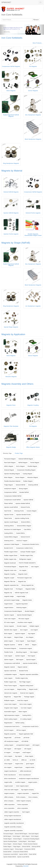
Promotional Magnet (10, 567)
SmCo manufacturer (25, 775)
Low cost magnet (9, 689)
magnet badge (21, 596)
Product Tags (19, 453)
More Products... (38, 43)
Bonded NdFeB (24, 492)
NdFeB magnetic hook (22, 593)
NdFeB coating (20, 723)
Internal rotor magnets (11, 693)
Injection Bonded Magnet (24, 615)
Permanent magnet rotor (25, 578)
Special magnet (31, 660)
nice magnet (8, 767)
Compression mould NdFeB (12, 500)
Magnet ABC (8, 738)
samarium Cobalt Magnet (12, 544)
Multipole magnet (9, 700)
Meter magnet (23, 712)
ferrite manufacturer (10, 775)
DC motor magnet (9, 622)
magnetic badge (9, 596)
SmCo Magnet (20, 466)
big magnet (18, 756)
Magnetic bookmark (10, 563)
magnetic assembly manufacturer (14, 823)
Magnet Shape (19, 637)
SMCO (27, 645)
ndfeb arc (24, 760)
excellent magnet (20, 782)
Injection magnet (9, 615)
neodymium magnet (10, 489)
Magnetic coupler (9, 578)
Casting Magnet (27, 474)
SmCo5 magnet (9, 730)
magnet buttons (9, 608)
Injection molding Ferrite (22, 518)
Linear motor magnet (10, 704)
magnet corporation (23, 793)
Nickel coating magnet (11, 719)
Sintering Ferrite (19, 511)
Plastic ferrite (8, 518)
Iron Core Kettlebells (12, 38)
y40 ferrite (26, 738)
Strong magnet (23, 489)
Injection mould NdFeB (11, 507)
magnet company (9, 793)
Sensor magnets (9, 626)
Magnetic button (27, 600)
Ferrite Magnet (35, 463)
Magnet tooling (22, 689)
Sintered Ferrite (25, 507)
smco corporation (9, 808)
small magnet (26, 752)
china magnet (8, 764)
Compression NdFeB (10, 492)
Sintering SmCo (9, 541)
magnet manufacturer (11, 771)
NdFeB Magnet (23, 463)
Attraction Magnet (33, 477)
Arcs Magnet (30, 637)
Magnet (34, 645)
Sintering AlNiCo (9, 526)
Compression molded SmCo (24, 548)
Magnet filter (18, 697)
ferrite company (21, 797)
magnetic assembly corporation (13, 831)
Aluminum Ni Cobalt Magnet (12, 529)
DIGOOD (26, 866)
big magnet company (28, 790)
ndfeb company (9, 797)
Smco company (33, 797)
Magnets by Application (13, 334)
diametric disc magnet (11, 630)
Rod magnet (31, 656)
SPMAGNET (6, 2)
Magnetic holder (30, 589)
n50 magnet (8, 749)
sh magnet (16, 752)
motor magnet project (22, 786)
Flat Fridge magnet (25, 682)
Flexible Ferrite (9, 652)
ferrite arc (15, 760)
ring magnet (31, 634)
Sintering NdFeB (33, 485)
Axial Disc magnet (23, 700)
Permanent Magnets (10, 648)
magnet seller (8, 782)
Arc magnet (23, 570)
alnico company (9, 801)
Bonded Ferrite (24, 671)
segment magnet (20, 634)
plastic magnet (8, 641)
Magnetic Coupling (10, 574)
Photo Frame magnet (10, 686)
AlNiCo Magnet (9, 466)
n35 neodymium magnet (11, 741)
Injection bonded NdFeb (30, 663)
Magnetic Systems (10, 645)
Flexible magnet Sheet (11, 552)
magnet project (9, 786)
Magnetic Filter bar (10, 581)
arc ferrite (33, 760)
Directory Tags (7, 453)
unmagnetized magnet (23, 745)
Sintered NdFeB (20, 485)
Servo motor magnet (26, 704)
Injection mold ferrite (10, 671)
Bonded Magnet (30, 611)
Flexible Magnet (32, 466)
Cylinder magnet (20, 656)
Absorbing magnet (21, 652)
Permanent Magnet (10, 459)
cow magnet (34, 630)
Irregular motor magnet (11, 708)
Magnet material (22, 667)
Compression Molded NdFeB (13, 496)
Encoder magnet (22, 626)
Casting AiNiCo (27, 715)
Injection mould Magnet (11, 522)
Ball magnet (20, 660)
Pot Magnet (19, 589)
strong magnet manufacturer (13, 816)
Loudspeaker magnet (10, 674)
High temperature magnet (12, 715)
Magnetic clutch (23, 574)
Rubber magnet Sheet (11, 555)
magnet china (19, 764)
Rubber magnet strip (10, 559)
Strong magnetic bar (27, 585)
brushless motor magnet (25, 622)
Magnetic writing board (26, 686)
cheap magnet (29, 756)
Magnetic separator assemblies (29, 674)
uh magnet (7, 752)
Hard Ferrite (8, 511)
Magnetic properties (10, 734)
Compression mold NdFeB (12, 663)
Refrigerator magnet (25, 559)
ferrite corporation (23, 805)
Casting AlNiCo (9, 533)
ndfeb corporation (9, 805)
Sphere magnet (9, 660)
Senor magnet (20, 641)
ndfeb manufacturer (26, 771)
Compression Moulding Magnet (26, 470)
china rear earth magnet (11, 790)
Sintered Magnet (9, 470)
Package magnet (29, 697)
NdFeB (20, 645)
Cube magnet (8, 656)
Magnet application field (26, 734)
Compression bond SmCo (12, 726)
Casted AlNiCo (20, 533)
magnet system (33, 782)
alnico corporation (23, 808)
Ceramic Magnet (32, 511)
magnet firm (35, 793)
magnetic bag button (22, 604)
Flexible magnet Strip (27, 555)
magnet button (8, 604)
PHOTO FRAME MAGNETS (27, 563)
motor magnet (8, 678)
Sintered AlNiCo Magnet (24, 526)
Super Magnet (31, 641)
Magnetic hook (9, 589)
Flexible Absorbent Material (12, 481)
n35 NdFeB (25, 741)
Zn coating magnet (26, 719)
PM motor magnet (24, 619)
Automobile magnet (10, 712)
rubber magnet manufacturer (13, 819)
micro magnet (8, 756)
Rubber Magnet (28, 481)
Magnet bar (8, 697)
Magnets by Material (12, 171)
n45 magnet (28, 749)
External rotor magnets (27, 693)
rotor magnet (35, 567)
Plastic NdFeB (8, 503)
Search (36, 20)
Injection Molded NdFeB (23, 503)
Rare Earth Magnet (10, 463)
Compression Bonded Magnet (13, 611)
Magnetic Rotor (24, 567)
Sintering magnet (21, 608)
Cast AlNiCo (27, 529)
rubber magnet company (24, 801)
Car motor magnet (26, 708)
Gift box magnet (21, 730)
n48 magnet (36, 745)
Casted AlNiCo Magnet (11, 537)
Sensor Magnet (20, 477)
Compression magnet (26, 648)
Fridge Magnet (8, 485)
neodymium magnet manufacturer (29, 779)
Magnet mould (33, 689)
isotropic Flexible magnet (28, 552)
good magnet (30, 764)
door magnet (24, 630)
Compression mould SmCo (30, 726)
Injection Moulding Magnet (12, 474)
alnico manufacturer (10, 779)
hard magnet (26, 812)
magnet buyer (18, 767)
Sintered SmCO (25, 537)
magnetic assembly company (13, 827)
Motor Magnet (8, 477)
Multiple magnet (34, 626)
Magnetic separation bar (11, 585)
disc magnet (8, 637)
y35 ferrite (18, 738)
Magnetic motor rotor (10, 570)
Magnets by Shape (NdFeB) (16, 243)
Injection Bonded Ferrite (23, 515)
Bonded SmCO (9, 548)
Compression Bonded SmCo (31, 544)
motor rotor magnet (10, 619)
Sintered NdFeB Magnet (26, 459)
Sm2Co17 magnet (22, 541)
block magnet (8, 634)
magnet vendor (30, 767)
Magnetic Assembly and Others (17, 384)
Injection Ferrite (9, 515)
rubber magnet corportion (12, 812)
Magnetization (8, 723)
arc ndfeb (7, 760)
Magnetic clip (8, 593)
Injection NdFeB (28, 500)
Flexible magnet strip (21, 678)
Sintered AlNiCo (26, 522)
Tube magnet (34, 652)
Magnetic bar (22, 581)
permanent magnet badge (12, 600)
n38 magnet (18, 749)
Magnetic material (9, 667)
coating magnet (9, 745)
